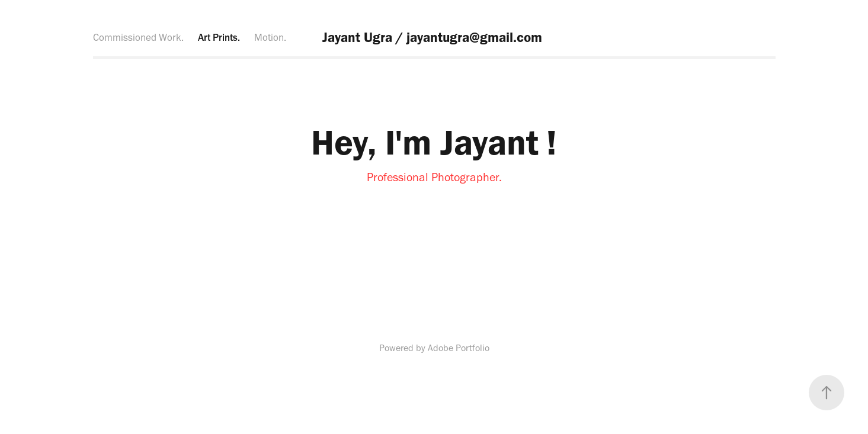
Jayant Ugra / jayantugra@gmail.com (434, 37)
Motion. (270, 37)
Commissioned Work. (138, 37)
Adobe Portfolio (459, 348)
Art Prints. (219, 37)
